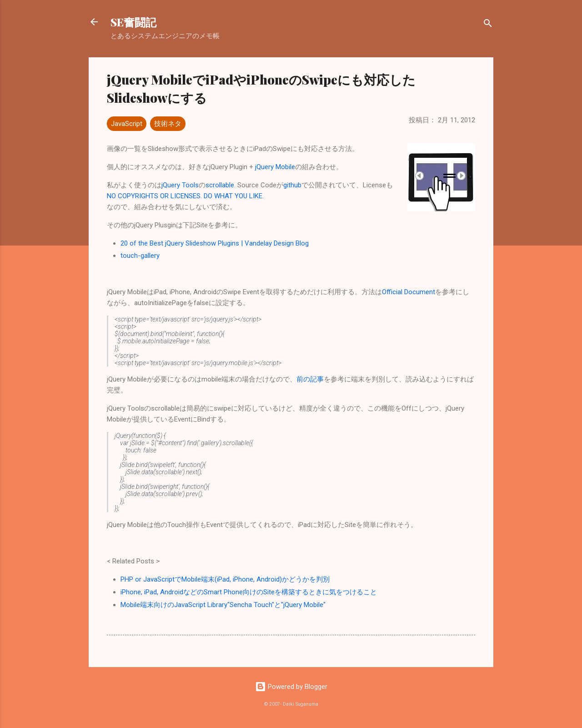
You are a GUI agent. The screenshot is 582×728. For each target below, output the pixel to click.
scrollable (220, 185)
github (292, 185)
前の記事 (310, 379)
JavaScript (127, 124)
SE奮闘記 (133, 22)
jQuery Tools (180, 185)
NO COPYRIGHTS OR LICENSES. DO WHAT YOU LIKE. (185, 196)
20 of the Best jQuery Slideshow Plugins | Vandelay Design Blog (215, 243)
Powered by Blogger (291, 687)
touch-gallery (140, 256)
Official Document (409, 292)
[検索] (488, 25)
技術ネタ (168, 124)
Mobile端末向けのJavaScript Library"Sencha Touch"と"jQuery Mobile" (223, 605)
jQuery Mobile (275, 167)
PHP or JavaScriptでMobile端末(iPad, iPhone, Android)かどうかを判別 (225, 579)
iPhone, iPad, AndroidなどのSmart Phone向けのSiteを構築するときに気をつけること (249, 592)
